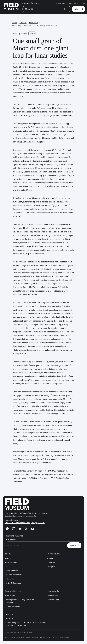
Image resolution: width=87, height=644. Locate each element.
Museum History (11, 562)
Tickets (79, 9)
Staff (6, 567)
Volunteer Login (53, 600)
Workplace (51, 567)
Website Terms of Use (47, 637)
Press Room (34, 23)
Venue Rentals (10, 596)
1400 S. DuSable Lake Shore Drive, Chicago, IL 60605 (25, 523)
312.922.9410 (10, 625)
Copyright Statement (63, 637)
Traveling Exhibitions (12, 607)
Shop (70, 3)
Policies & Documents (13, 583)
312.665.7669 (22, 625)
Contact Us (9, 614)
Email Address (10, 540)
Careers (50, 558)
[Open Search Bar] (68, 9)
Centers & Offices (11, 571)
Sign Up (75, 545)
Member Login (80, 3)
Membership (61, 3)
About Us (23, 23)
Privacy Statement (32, 637)
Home (15, 23)
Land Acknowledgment (13, 575)
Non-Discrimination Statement (14, 637)
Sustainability (10, 579)
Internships (51, 562)
